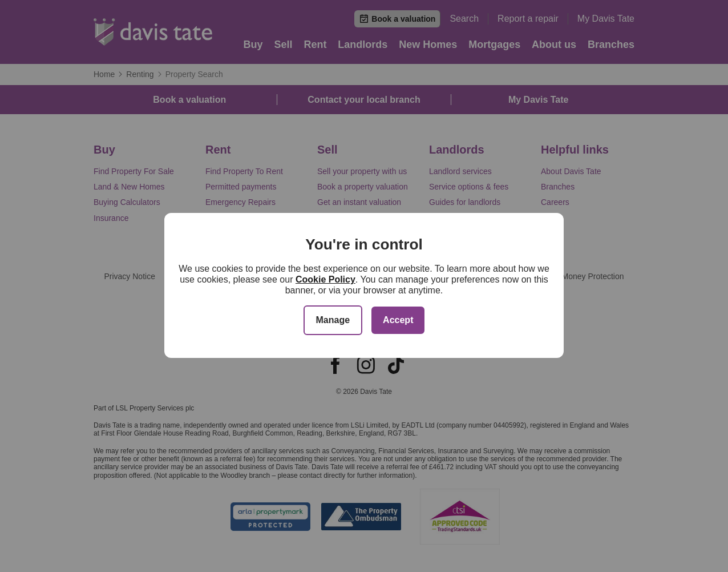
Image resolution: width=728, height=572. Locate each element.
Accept (398, 320)
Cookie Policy (325, 279)
